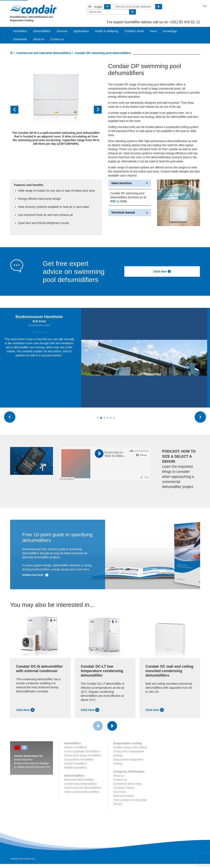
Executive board (123, 798)
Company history (124, 790)
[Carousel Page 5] (111, 420)
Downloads (20, 39)
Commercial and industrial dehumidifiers (44, 53)
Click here (162, 271)
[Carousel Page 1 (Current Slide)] (98, 420)
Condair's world (134, 31)
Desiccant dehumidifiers (79, 781)
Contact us (57, 39)
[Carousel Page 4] (108, 420)
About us (39, 39)
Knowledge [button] (170, 31)
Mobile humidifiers (76, 769)
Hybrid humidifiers (76, 765)
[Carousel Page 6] (114, 420)
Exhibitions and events (128, 786)
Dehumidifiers (42, 31)
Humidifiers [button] (20, 31)
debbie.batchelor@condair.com (34, 769)
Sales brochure (130, 183)
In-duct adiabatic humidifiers (82, 753)
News (153, 31)
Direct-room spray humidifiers (83, 757)
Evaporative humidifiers (79, 761)
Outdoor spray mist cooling (130, 749)
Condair (33, 9)
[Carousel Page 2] (101, 420)
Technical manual (130, 213)
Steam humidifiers (76, 749)
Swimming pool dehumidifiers (83, 790)
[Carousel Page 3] (104, 420)
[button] (17, 110)
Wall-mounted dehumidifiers (82, 794)
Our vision (120, 794)
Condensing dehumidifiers (81, 786)
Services (62, 31)
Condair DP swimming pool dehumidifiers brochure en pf (128, 195)
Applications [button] (81, 31)
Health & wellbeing (107, 31)
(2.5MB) (119, 201)
